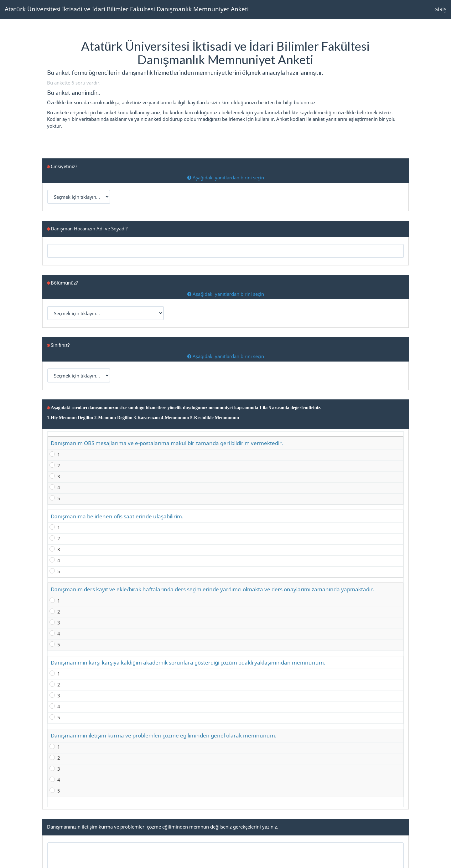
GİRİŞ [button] (440, 9)
